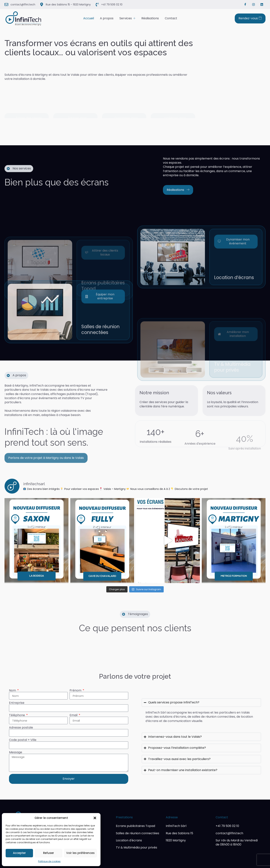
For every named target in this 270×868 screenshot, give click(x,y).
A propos (107, 18)
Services (127, 18)
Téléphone (17, 715)
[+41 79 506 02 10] (97, 4)
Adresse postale (21, 728)
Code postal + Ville (23, 740)
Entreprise (17, 703)
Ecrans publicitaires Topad (103, 319)
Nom (13, 690)
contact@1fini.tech (23, 4)
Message (16, 752)
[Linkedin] (262, 4)
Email (74, 715)
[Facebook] (245, 4)
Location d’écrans (234, 321)
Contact (171, 18)
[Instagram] (253, 4)
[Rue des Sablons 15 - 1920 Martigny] (42, 4)
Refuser (49, 853)
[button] (95, 818)
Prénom (76, 690)
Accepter (19, 853)
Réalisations (150, 18)
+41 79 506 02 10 (112, 4)
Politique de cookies (49, 861)
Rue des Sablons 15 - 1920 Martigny (68, 4)
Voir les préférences (80, 853)
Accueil (89, 18)
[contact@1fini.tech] (6, 4)
